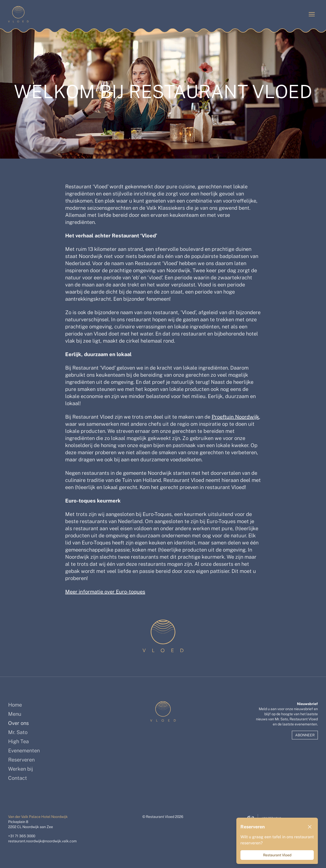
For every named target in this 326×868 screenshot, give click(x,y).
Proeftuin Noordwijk (235, 417)
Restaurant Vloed (277, 855)
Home (15, 705)
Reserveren (21, 760)
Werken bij (21, 769)
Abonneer (305, 735)
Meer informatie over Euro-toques (105, 592)
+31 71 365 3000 (22, 836)
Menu (15, 714)
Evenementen (24, 751)
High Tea (18, 741)
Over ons (18, 723)
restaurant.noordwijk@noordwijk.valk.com (42, 841)
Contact (18, 778)
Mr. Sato (18, 732)
